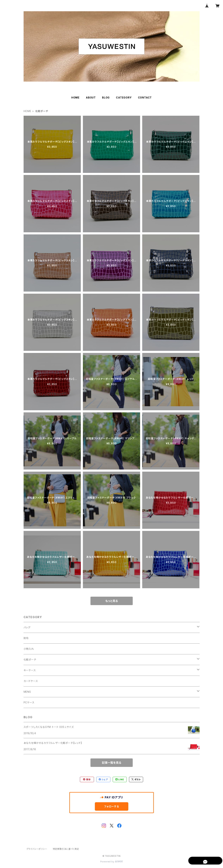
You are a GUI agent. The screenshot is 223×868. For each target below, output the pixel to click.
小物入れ (29, 649)
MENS (27, 692)
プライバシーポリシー (37, 849)
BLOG (106, 98)
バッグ (27, 627)
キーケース (30, 670)
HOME (75, 98)
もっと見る (112, 601)
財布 (26, 638)
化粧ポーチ (30, 660)
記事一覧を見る (112, 763)
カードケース (31, 681)
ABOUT (91, 98)
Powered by (112, 862)
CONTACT (145, 98)
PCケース (29, 702)
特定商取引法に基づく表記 (66, 849)
